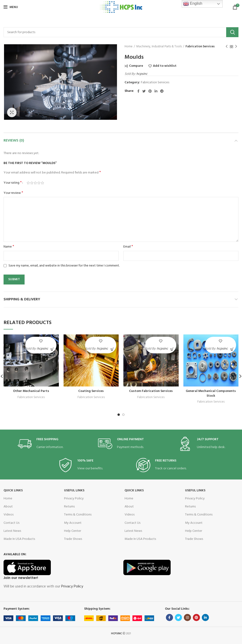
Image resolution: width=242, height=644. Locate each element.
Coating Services (91, 391)
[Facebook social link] (138, 91)
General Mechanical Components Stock (211, 393)
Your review (13, 193)
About (8, 507)
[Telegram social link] (162, 91)
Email (128, 247)
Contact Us (11, 523)
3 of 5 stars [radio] (35, 183)
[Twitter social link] (144, 91)
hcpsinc (142, 74)
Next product (236, 47)
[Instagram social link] (187, 617)
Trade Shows (73, 539)
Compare (136, 66)
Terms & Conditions (78, 515)
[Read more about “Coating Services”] (112, 349)
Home (129, 47)
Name (9, 247)
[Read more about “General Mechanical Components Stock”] (232, 349)
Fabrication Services (200, 47)
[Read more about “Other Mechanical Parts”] (52, 349)
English (193, 4)
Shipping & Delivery (22, 299)
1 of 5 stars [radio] (28, 183)
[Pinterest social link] (150, 91)
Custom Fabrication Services (151, 391)
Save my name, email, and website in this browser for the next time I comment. (64, 266)
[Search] (121, 32)
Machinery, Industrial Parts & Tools (159, 47)
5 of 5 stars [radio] (42, 183)
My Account (73, 523)
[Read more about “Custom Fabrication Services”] (172, 349)
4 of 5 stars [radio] (39, 183)
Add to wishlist (165, 66)
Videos (9, 515)
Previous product (227, 47)
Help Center (73, 531)
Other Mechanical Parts (31, 391)
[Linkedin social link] (156, 91)
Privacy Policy (74, 499)
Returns (69, 507)
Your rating (13, 183)
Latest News (12, 531)
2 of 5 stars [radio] (32, 183)
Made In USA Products (19, 539)
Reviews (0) (14, 141)
